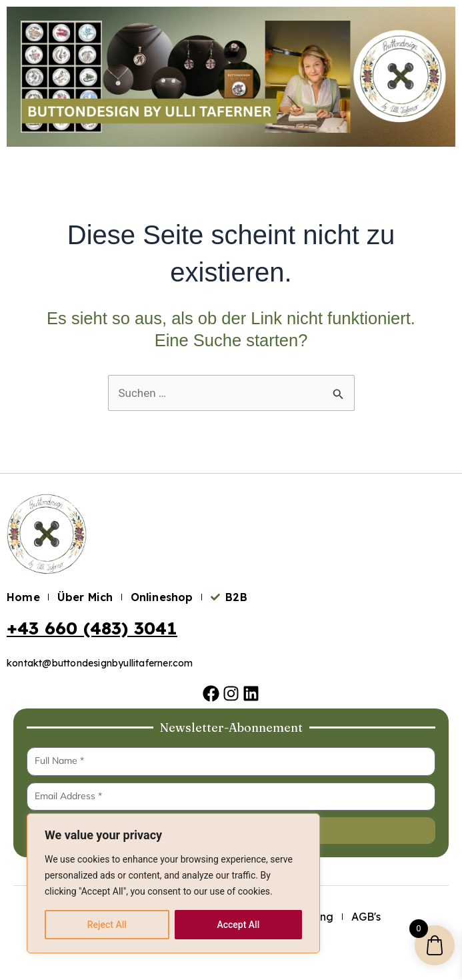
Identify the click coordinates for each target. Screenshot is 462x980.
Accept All (238, 925)
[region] (173, 883)
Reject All (107, 925)
